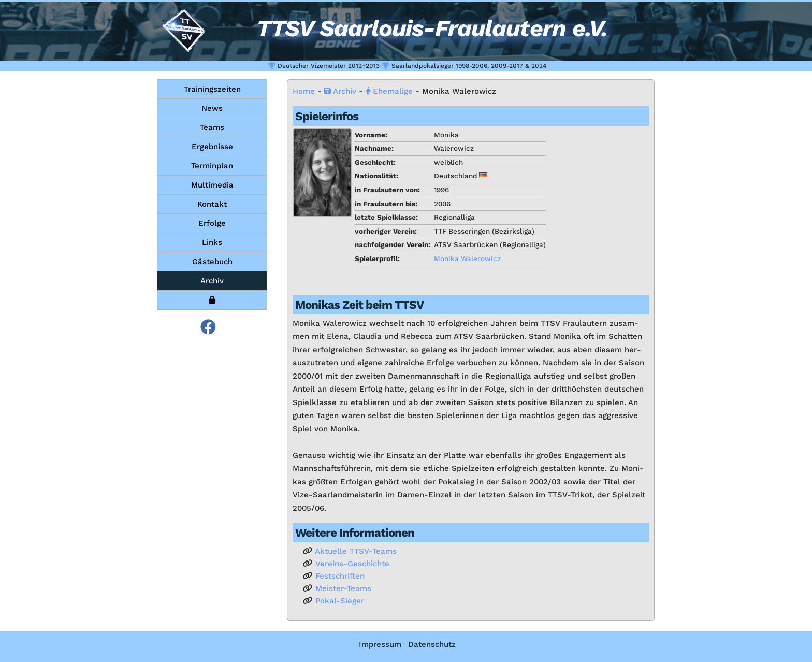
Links (212, 242)
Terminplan (212, 166)
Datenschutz (432, 644)
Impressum (380, 644)
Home (304, 91)
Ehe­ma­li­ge (389, 91)
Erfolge (212, 223)
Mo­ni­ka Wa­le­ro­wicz (467, 258)
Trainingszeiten (212, 89)
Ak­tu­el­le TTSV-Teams (356, 551)
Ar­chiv (340, 91)
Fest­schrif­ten (340, 576)
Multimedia (212, 185)
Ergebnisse (212, 147)
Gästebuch (212, 262)
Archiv (212, 281)
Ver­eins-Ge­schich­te (352, 564)
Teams (212, 127)
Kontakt (212, 204)
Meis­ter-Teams (343, 588)
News (212, 108)
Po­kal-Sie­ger (340, 601)
